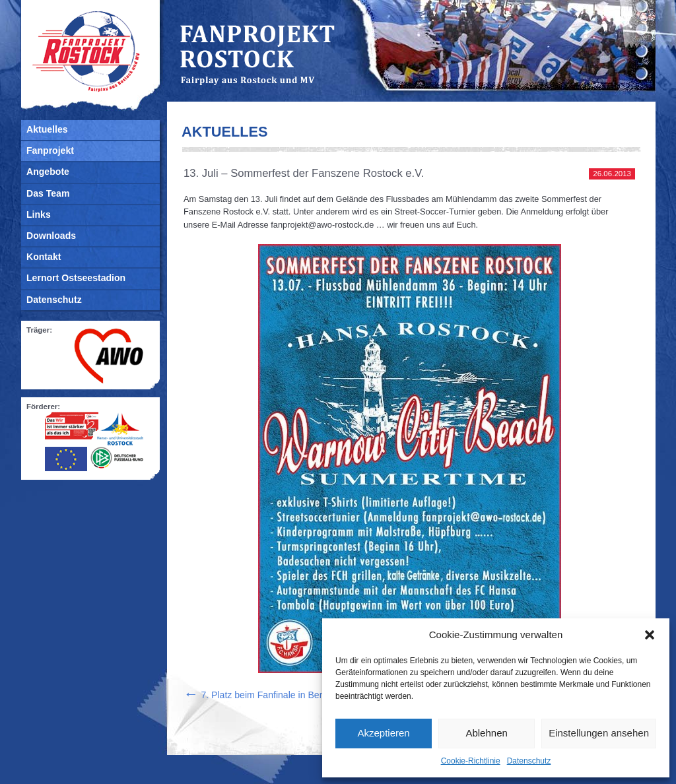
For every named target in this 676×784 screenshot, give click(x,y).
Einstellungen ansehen (599, 733)
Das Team (48, 193)
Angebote (48, 172)
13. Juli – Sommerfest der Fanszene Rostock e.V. (304, 173)
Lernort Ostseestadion (76, 278)
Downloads (51, 236)
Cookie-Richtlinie (471, 761)
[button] (650, 635)
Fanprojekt (50, 150)
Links (39, 214)
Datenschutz (529, 761)
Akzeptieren (383, 733)
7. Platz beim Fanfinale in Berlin (257, 695)
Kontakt (44, 257)
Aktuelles (47, 129)
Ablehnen (486, 733)
